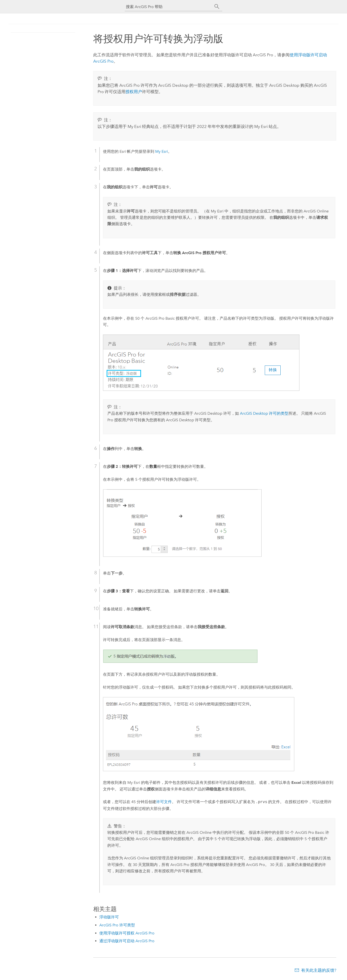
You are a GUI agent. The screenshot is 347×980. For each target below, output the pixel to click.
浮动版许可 (109, 917)
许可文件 (164, 802)
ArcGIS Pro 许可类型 (117, 925)
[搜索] (217, 7)
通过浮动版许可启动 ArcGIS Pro (127, 941)
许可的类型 (264, 413)
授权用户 (134, 92)
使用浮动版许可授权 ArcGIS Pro (127, 933)
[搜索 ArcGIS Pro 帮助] (169, 7)
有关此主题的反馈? (319, 970)
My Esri (162, 151)
